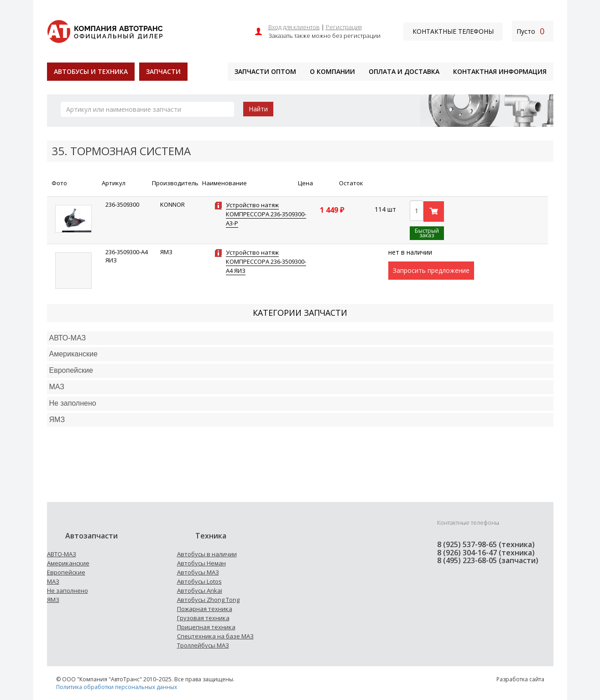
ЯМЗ (53, 600)
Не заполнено (73, 403)
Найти (258, 109)
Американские (73, 354)
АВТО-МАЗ (68, 338)
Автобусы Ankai (200, 590)
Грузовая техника (203, 618)
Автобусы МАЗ (198, 572)
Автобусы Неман (201, 563)
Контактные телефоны (453, 31)
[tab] (300, 338)
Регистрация (344, 27)
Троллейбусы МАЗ (203, 645)
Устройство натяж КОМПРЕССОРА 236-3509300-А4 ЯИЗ (266, 261)
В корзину (434, 212)
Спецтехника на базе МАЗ (215, 636)
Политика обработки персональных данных (117, 687)
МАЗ (53, 581)
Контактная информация (500, 71)
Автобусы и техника (91, 71)
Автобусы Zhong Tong (208, 600)
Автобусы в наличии (207, 554)
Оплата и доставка (404, 71)
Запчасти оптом (265, 71)
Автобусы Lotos (199, 581)
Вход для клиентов (294, 27)
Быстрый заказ (427, 233)
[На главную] (105, 30)
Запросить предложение (431, 270)
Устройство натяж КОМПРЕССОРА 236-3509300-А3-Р (266, 214)
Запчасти (163, 71)
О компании (332, 71)
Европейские (71, 370)
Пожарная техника (205, 609)
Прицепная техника (206, 627)
